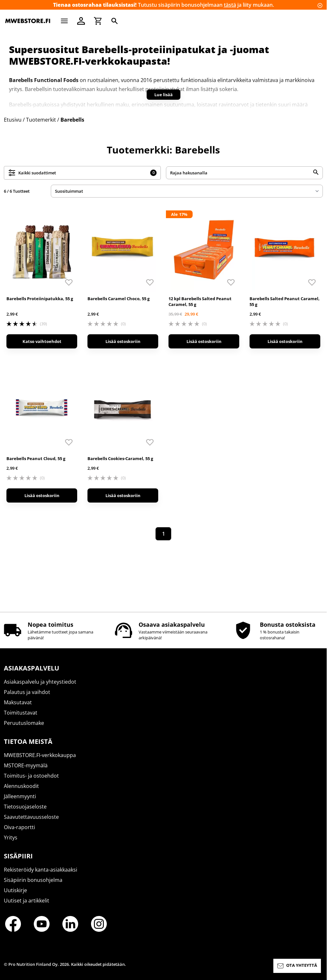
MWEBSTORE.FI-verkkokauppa (40, 755)
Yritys (11, 837)
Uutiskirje (15, 890)
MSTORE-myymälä (26, 765)
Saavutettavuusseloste (31, 817)
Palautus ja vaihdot (27, 692)
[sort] (187, 191)
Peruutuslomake (24, 723)
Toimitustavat (21, 713)
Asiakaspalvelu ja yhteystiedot (40, 682)
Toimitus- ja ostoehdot (31, 776)
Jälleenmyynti (20, 796)
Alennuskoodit (21, 786)
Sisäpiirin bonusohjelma (33, 880)
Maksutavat (18, 702)
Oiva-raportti (19, 827)
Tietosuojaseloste (25, 807)
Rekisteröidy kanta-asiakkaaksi (41, 870)
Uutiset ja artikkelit (27, 901)
